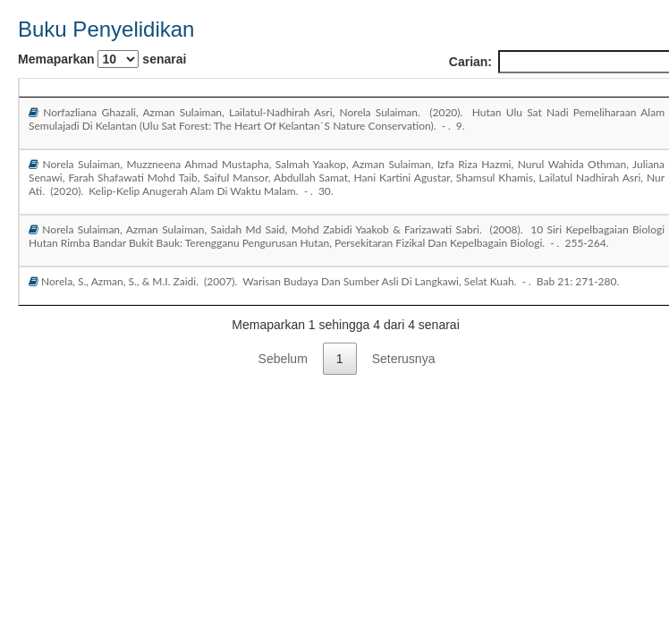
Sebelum (283, 359)
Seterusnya (404, 359)
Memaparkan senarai (102, 59)
